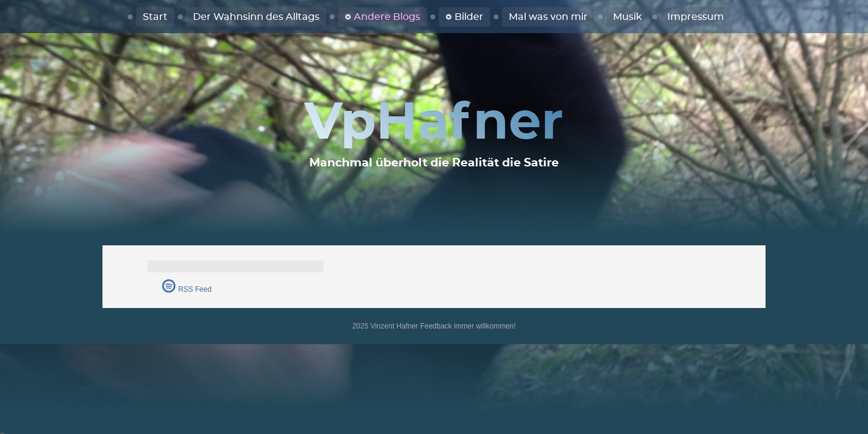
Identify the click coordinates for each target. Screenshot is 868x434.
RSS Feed (195, 289)
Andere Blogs (387, 17)
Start (155, 17)
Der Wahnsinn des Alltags (256, 17)
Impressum (696, 17)
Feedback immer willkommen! (468, 326)
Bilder (469, 17)
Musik (627, 17)
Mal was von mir (548, 17)
